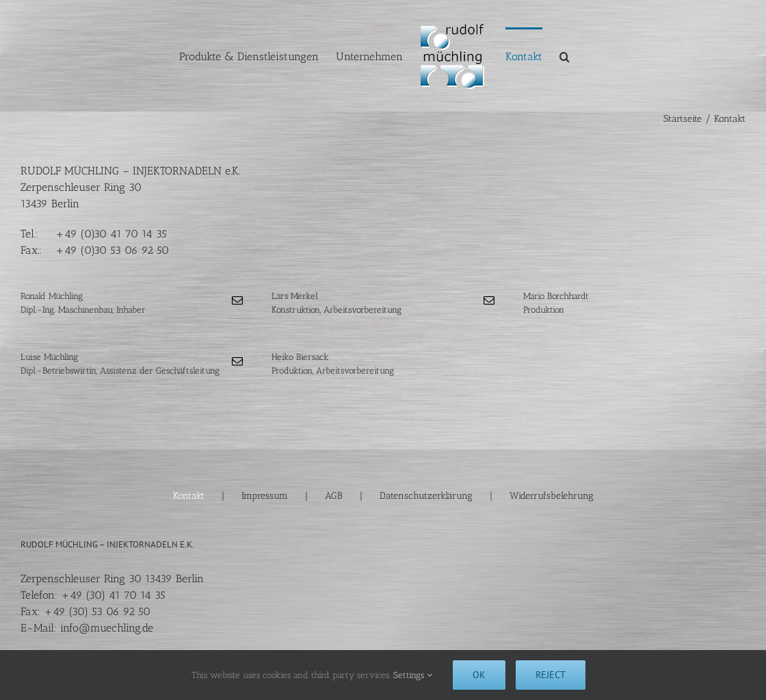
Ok (479, 675)
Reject (551, 675)
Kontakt (189, 496)
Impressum (265, 496)
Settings (413, 675)
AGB (334, 496)
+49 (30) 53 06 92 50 (97, 611)
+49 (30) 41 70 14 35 (113, 595)
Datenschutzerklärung (426, 496)
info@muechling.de (107, 628)
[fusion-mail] (237, 300)
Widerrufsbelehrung (552, 496)
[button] (565, 56)
